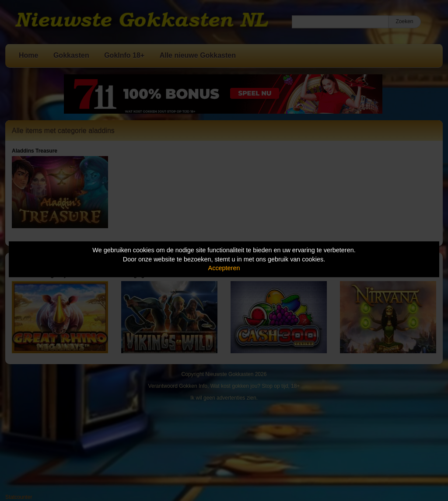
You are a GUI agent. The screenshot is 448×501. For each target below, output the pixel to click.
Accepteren (224, 268)
